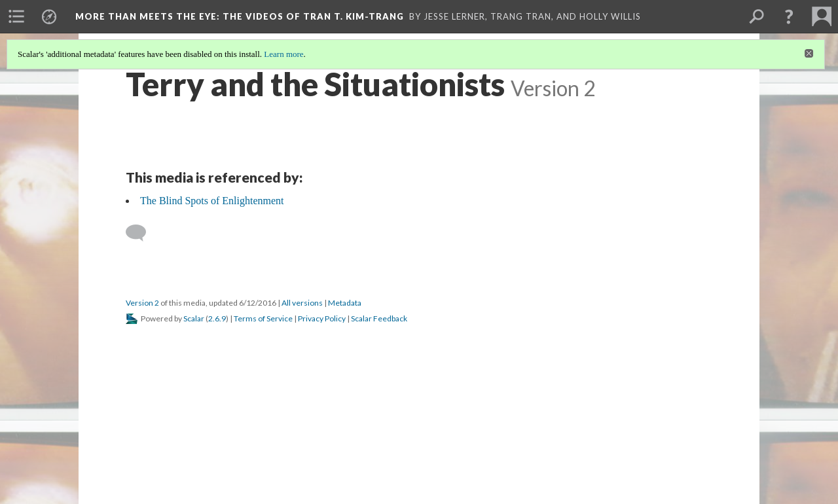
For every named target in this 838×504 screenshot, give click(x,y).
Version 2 (142, 303)
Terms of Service (263, 318)
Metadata (345, 303)
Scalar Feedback (379, 318)
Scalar (194, 318)
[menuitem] (16, 16)
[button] (789, 16)
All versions (302, 303)
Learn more (283, 54)
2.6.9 (217, 318)
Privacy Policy (322, 318)
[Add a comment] (142, 233)
